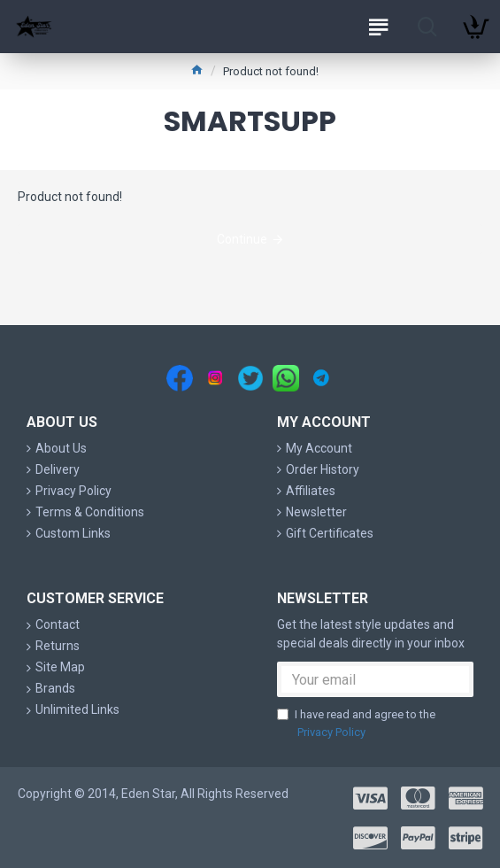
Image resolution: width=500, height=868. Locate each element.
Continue (242, 239)
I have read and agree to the (356, 724)
